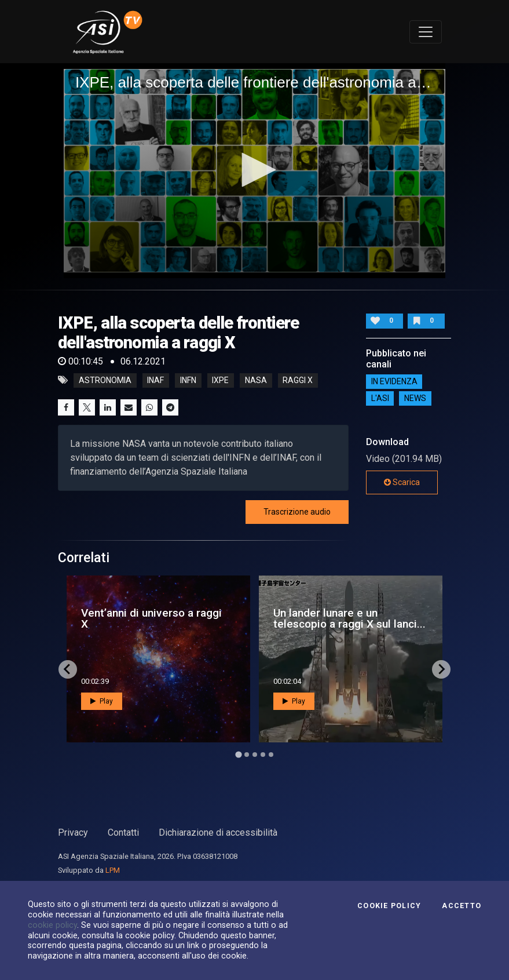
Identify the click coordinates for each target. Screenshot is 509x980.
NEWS (415, 399)
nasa (256, 380)
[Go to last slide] (68, 669)
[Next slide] (441, 669)
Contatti (123, 833)
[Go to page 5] (271, 755)
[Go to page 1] (238, 754)
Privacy (73, 833)
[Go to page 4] (263, 755)
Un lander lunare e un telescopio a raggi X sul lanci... (349, 618)
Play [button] (102, 701)
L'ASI (380, 399)
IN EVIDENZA (394, 382)
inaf (155, 380)
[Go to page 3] (255, 755)
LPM (113, 870)
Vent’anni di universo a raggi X (151, 618)
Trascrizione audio (297, 512)
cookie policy (52, 925)
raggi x (298, 380)
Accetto (462, 906)
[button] (255, 170)
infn (188, 380)
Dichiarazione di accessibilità (218, 833)
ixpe (220, 380)
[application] (254, 171)
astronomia (105, 380)
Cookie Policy (389, 906)
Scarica (402, 482)
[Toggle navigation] (426, 32)
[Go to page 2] (247, 755)
